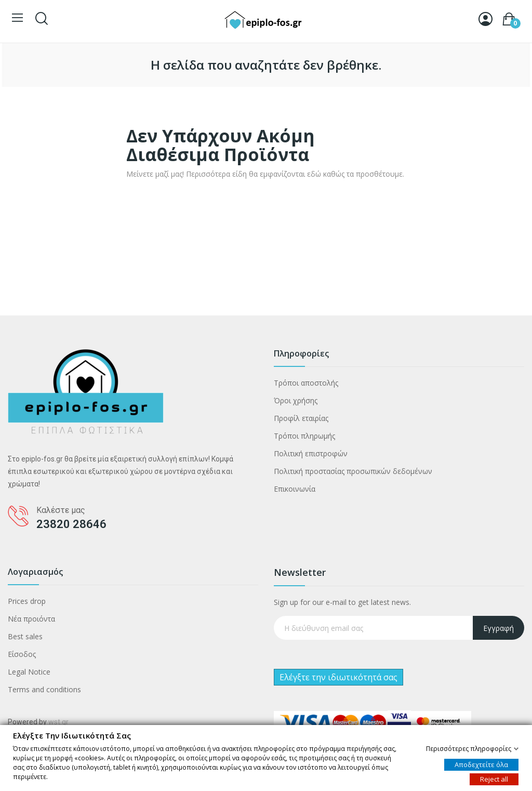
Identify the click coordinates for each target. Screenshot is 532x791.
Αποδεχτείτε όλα (481, 764)
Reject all (494, 779)
